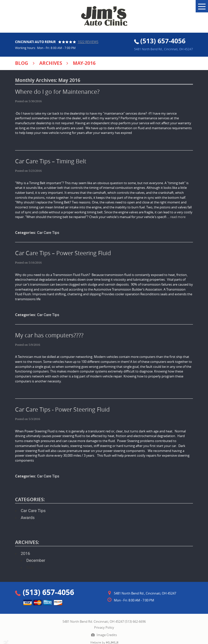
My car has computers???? (49, 335)
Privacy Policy (104, 627)
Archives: (27, 542)
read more (178, 217)
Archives (51, 63)
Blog (22, 63)
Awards (28, 518)
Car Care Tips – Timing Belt (51, 161)
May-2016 (84, 63)
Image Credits (107, 635)
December (36, 560)
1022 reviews (88, 42)
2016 (25, 553)
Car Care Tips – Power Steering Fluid (63, 253)
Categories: (30, 499)
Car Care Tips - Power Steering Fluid (62, 409)
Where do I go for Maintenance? (57, 92)
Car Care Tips (48, 233)
